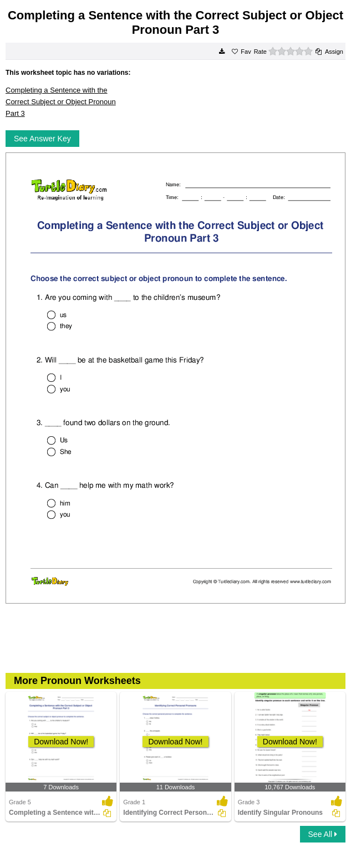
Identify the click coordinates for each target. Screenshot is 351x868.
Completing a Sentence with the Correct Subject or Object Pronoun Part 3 (61, 101)
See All (323, 834)
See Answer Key (42, 139)
